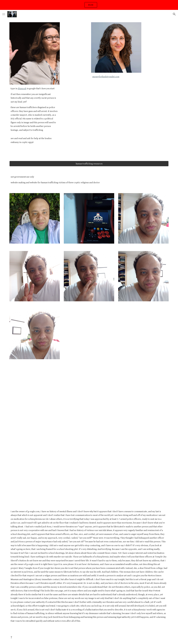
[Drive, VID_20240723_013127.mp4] (35, 382)
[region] (89, 5)
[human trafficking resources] (89, 164)
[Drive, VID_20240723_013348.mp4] (103, 338)
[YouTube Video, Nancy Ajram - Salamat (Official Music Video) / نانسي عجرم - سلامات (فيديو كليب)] (89, 449)
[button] (4, 14)
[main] (35, 117)
